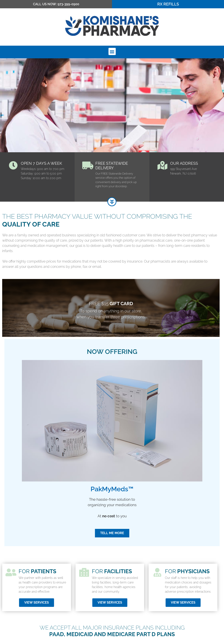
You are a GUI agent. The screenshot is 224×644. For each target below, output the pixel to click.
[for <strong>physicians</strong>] (157, 587)
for (187, 586)
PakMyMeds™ (112, 503)
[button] (112, 51)
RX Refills (168, 4)
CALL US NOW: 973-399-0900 (56, 4)
